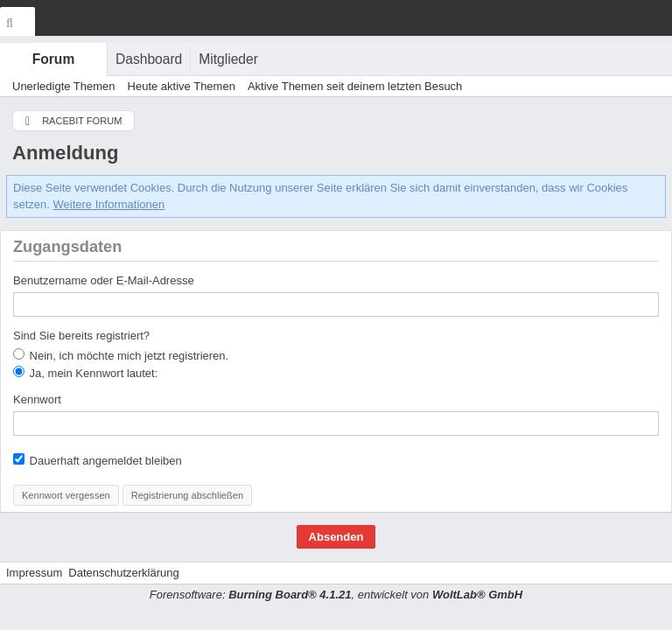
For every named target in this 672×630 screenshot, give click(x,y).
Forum (54, 59)
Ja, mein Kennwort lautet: (85, 373)
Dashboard (149, 59)
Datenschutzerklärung (123, 573)
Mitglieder (228, 59)
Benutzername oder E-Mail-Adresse (104, 280)
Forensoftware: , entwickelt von (336, 595)
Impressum (34, 573)
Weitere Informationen (109, 204)
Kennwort (37, 399)
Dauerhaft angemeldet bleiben (98, 460)
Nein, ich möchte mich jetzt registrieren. (121, 355)
